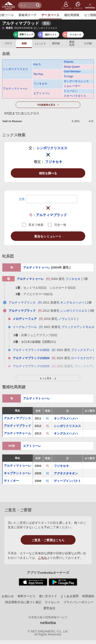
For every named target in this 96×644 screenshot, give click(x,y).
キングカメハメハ (72, 302)
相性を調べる (48, 173)
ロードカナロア (82, 358)
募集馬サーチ (28, 15)
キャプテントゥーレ (17, 473)
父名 (22, 199)
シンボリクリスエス (15, 69)
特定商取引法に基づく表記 (23, 602)
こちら (42, 558)
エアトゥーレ (42, 93)
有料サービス (26, 596)
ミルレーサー (72, 86)
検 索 (38, 5)
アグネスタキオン (66, 473)
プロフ (8, 43)
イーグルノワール (25, 327)
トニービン (71, 91)
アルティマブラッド (51, 215)
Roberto (69, 62)
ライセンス (52, 602)
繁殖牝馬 (72, 43)
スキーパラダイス (75, 96)
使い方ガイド (48, 596)
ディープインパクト (67, 481)
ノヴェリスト (67, 319)
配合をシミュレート (48, 236)
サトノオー (11, 481)
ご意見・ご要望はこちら (48, 540)
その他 (88, 43)
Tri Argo (68, 76)
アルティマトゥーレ (15, 89)
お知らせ (8, 596)
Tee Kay (38, 74)
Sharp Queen (72, 67)
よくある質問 (70, 596)
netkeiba (48, 623)
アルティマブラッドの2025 (31, 366)
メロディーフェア (25, 319)
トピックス (40, 44)
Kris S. (37, 64)
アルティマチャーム (17, 433)
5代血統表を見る (46, 105)
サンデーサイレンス (76, 81)
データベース (50, 15)
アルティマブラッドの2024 (31, 358)
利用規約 (88, 596)
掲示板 (56, 43)
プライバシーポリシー (78, 602)
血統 (24, 43)
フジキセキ (40, 84)
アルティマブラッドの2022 (31, 350)
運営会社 (49, 608)
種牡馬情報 (72, 15)
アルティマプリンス (22, 302)
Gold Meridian (72, 71)
